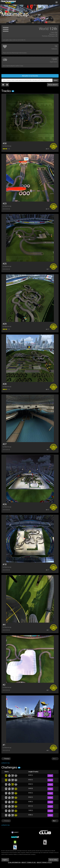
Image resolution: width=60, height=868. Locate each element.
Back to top (5, 763)
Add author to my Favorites (30, 76)
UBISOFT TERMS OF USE (29, 862)
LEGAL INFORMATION (14, 862)
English (5, 860)
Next (55, 759)
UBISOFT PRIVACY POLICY (44, 862)
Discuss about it (53, 85)
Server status (53, 860)
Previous (6, 759)
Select (56, 80)
